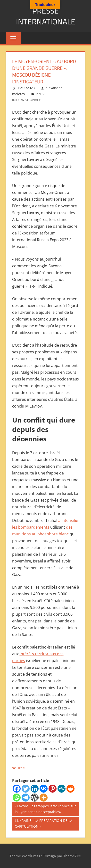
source (18, 768)
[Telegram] (26, 798)
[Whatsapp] (17, 798)
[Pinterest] (53, 789)
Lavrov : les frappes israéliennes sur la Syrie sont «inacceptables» (45, 809)
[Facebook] (17, 789)
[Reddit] (70, 789)
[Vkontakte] (44, 789)
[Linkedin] (35, 789)
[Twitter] (26, 789)
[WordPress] (35, 798)
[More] (44, 798)
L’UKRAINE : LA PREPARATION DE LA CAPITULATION (43, 823)
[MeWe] (62, 789)
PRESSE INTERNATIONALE (46, 16)
